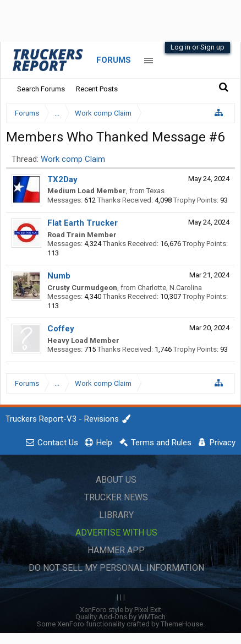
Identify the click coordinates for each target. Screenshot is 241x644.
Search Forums (41, 89)
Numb (59, 276)
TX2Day (62, 179)
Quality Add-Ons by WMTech (121, 617)
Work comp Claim (73, 159)
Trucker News (116, 497)
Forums (114, 60)
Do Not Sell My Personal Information (116, 568)
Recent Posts (97, 89)
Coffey (61, 329)
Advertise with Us (116, 533)
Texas (155, 191)
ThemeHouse (182, 624)
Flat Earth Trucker (83, 223)
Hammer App (116, 550)
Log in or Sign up (198, 47)
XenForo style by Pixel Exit (121, 610)
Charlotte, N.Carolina (170, 288)
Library (116, 515)
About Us (116, 480)
